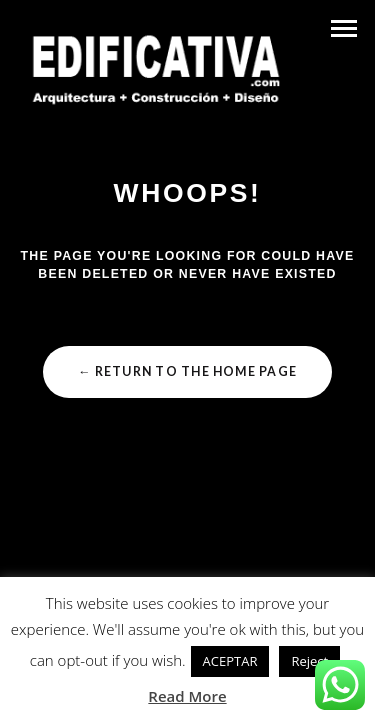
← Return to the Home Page (187, 371)
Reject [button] (309, 661)
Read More (187, 696)
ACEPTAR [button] (230, 661)
